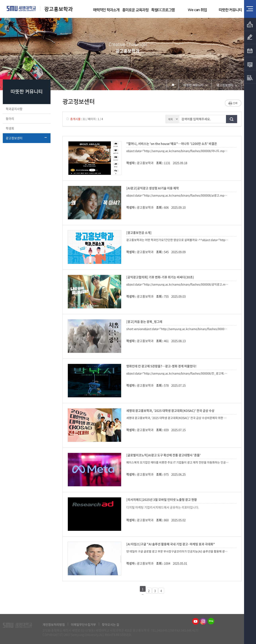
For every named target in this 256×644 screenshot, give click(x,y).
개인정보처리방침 (54, 625)
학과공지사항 (26, 109)
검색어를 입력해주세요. (196, 119)
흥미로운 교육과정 (135, 10)
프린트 (233, 103)
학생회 (26, 128)
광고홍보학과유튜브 (196, 621)
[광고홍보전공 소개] (140, 233)
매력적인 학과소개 (106, 10)
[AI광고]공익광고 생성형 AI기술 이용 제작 (153, 188)
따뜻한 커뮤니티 (230, 10)
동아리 (26, 119)
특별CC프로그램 (163, 10)
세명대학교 (21, 9)
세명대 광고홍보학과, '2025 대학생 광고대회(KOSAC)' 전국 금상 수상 (171, 411)
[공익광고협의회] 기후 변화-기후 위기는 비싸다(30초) (161, 277)
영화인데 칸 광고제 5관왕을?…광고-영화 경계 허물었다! (162, 366)
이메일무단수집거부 (83, 625)
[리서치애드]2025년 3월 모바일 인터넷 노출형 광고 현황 (162, 500)
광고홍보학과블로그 (211, 621)
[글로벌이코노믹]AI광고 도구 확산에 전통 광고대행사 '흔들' (164, 455)
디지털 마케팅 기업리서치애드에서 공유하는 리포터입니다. (163, 507)
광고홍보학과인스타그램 (203, 621)
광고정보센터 (26, 138)
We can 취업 (197, 10)
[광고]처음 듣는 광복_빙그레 (145, 322)
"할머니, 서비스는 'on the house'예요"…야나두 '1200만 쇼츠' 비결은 (172, 144)
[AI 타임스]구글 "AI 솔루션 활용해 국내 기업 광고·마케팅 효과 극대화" (171, 544)
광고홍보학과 (59, 9)
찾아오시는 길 (110, 625)
